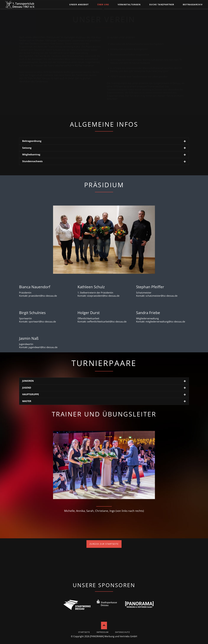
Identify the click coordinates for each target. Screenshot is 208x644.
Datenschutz (122, 632)
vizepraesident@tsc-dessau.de (103, 296)
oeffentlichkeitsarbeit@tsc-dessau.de (107, 322)
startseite (84, 632)
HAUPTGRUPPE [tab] (31, 394)
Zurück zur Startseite (104, 544)
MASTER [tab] (27, 401)
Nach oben (104, 625)
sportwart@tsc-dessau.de (42, 322)
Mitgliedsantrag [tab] (31, 154)
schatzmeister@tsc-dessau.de (162, 296)
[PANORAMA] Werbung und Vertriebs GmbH (114, 636)
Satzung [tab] (27, 148)
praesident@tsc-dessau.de (43, 296)
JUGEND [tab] (27, 388)
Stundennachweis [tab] (32, 161)
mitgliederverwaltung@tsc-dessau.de (165, 322)
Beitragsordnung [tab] (32, 141)
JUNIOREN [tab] (28, 381)
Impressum (103, 632)
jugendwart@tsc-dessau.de (43, 347)
